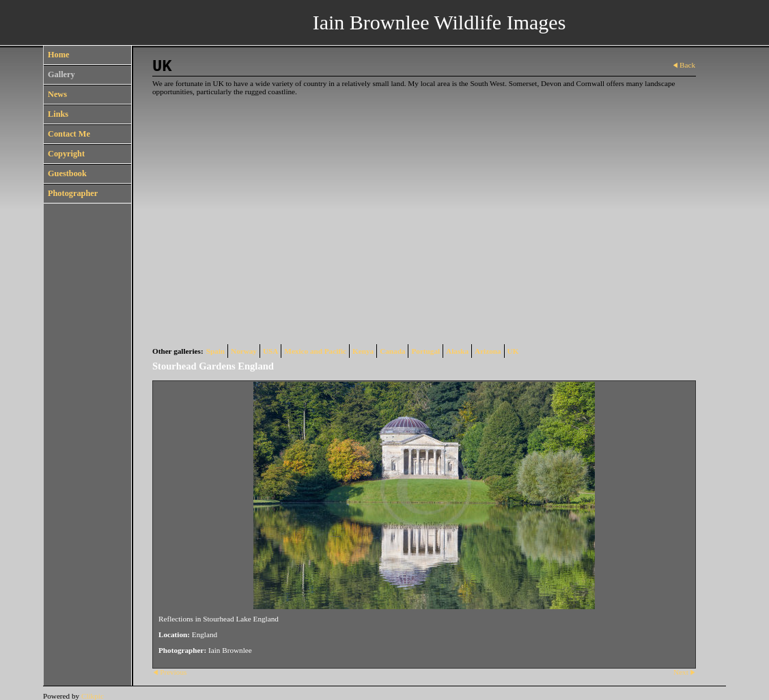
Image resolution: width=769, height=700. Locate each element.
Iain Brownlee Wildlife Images (439, 22)
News (57, 94)
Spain (215, 351)
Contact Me (69, 134)
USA (270, 351)
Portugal (425, 351)
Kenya (363, 351)
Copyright (66, 154)
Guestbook (67, 173)
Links (58, 114)
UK (513, 351)
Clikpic (93, 696)
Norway (244, 351)
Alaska (457, 351)
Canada (392, 351)
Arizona (488, 351)
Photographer (73, 193)
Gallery (61, 74)
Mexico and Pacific (315, 351)
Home (58, 55)
